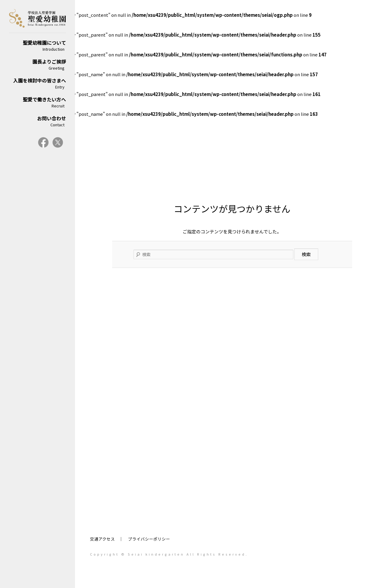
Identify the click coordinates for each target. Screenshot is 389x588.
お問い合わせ (37, 121)
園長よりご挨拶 (37, 64)
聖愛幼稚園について (37, 45)
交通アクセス (102, 539)
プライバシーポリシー (149, 539)
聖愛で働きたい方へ (37, 102)
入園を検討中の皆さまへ (37, 83)
